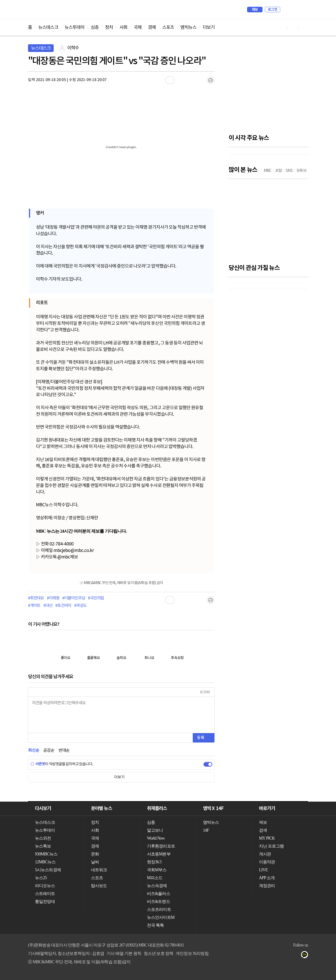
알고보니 (155, 830)
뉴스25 (41, 878)
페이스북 (287, 956)
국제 (138, 27)
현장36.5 (154, 862)
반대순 (64, 750)
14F (206, 830)
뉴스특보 (43, 846)
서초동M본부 (159, 854)
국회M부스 (157, 870)
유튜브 (278, 956)
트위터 (297, 956)
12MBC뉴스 (45, 862)
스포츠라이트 (159, 909)
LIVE (263, 870)
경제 (152, 27)
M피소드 (155, 878)
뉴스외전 (43, 838)
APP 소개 (267, 878)
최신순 (33, 750)
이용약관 (267, 862)
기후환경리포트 (161, 846)
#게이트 (34, 606)
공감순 (49, 750)
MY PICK (293, 10)
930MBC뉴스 (46, 854)
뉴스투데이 (75, 27)
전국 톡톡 (155, 925)
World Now (156, 838)
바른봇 (38, 764)
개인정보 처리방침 (192, 953)
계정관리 (267, 886)
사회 (123, 27)
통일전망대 (45, 902)
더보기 (209, 27)
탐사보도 (99, 886)
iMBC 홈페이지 (303, 10)
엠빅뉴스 (188, 27)
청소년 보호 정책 (159, 953)
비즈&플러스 (159, 894)
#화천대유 (36, 598)
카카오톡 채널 (306, 956)
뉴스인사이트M (161, 917)
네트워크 (99, 870)
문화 (95, 854)
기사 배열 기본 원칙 (124, 953)
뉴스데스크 (48, 27)
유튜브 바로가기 (282, 27)
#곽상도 (80, 606)
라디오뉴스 (45, 886)
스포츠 (168, 27)
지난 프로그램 (271, 846)
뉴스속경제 (157, 886)
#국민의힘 (96, 598)
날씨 (95, 862)
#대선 (48, 606)
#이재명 (53, 598)
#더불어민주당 (74, 598)
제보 (255, 10)
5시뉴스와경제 (48, 870)
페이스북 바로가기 (293, 27)
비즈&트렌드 (159, 902)
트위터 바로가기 (304, 27)
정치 (109, 27)
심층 (95, 27)
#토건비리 (63, 606)
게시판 (265, 854)
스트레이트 (45, 894)
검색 (286, 10)
